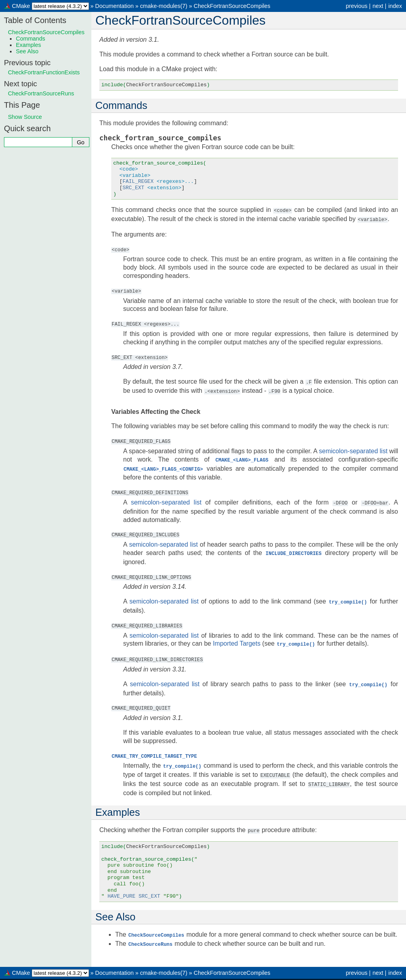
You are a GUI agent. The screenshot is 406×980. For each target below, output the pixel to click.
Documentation (115, 6)
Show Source (25, 117)
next (378, 6)
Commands (31, 39)
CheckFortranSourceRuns (41, 93)
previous (356, 6)
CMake (21, 6)
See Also (27, 51)
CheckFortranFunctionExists (44, 72)
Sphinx (270, 974)
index (395, 6)
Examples (28, 45)
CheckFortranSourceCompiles (232, 6)
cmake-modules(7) (163, 6)
